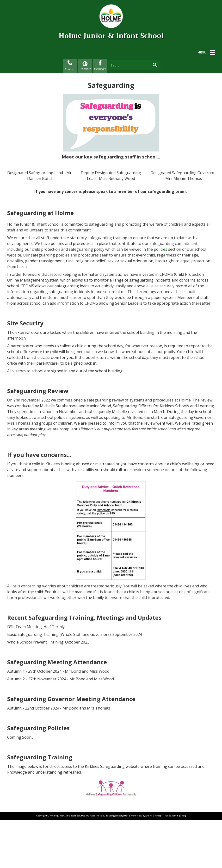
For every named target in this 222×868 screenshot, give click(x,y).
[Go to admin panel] (175, 864)
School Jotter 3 (123, 864)
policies (160, 297)
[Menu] (212, 53)
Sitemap (157, 864)
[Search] (156, 65)
